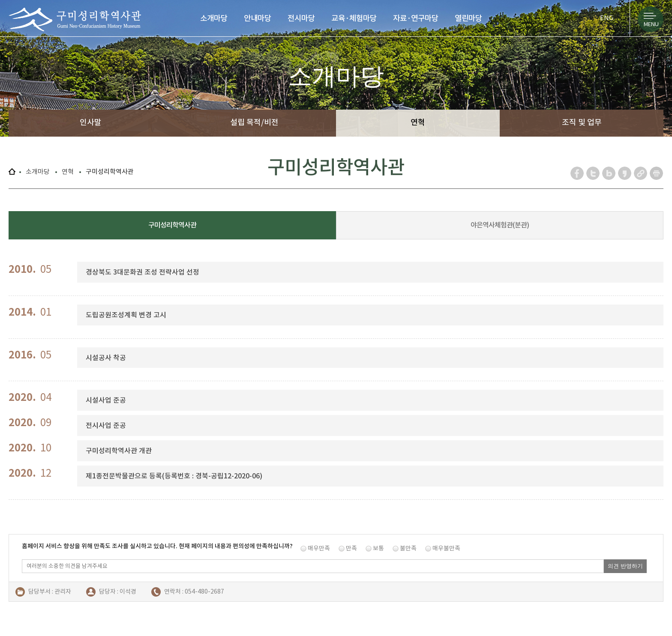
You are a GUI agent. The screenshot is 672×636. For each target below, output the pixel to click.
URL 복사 (641, 173)
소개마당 (214, 18)
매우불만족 (446, 548)
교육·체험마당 (354, 18)
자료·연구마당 (416, 18)
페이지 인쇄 (657, 173)
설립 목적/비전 (254, 122)
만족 (351, 548)
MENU (651, 24)
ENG (607, 18)
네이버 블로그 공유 (609, 173)
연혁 (418, 122)
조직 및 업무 (582, 122)
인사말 (91, 122)
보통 (378, 548)
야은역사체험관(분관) (500, 225)
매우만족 (319, 548)
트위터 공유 (593, 173)
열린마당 (468, 18)
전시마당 (301, 18)
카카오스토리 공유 (625, 173)
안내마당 (258, 18)
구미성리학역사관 (75, 19)
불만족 (408, 548)
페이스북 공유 (577, 173)
